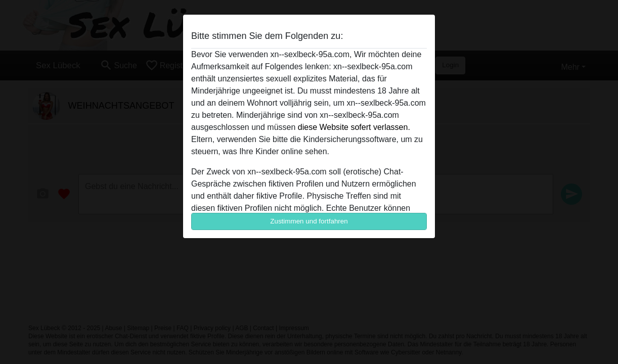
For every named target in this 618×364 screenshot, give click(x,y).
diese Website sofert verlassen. (354, 127)
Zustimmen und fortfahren (309, 221)
